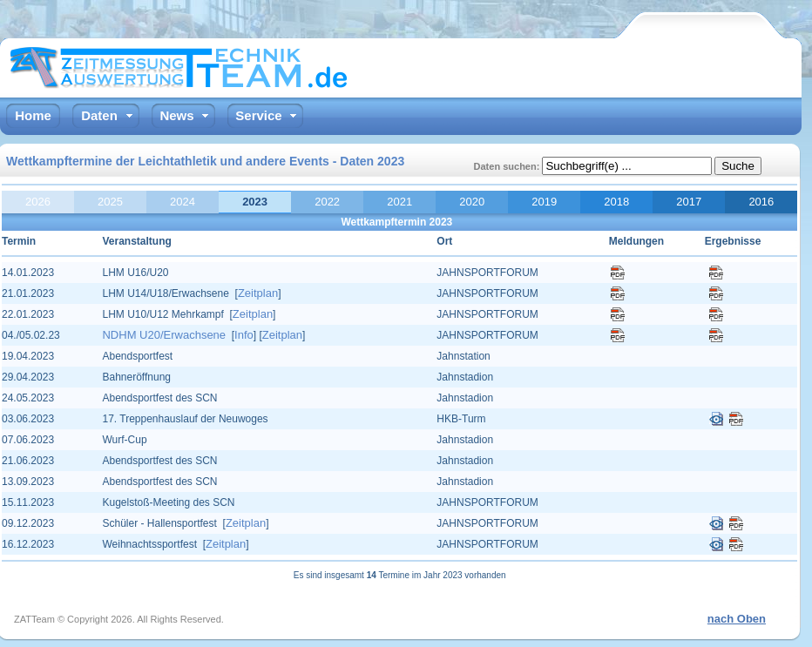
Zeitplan (258, 293)
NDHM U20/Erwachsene (164, 335)
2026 (38, 202)
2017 (689, 202)
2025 (110, 202)
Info (244, 335)
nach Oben (737, 619)
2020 (472, 202)
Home (33, 115)
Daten (99, 115)
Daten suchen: (508, 166)
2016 (761, 202)
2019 (544, 202)
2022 (327, 202)
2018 (616, 202)
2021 (399, 202)
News (176, 115)
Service (258, 115)
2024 (183, 202)
